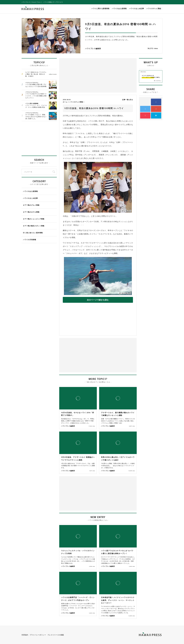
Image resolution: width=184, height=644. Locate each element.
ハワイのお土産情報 (119, 9)
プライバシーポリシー (38, 635)
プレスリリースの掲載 (56, 635)
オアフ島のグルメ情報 (31, 205)
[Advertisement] (79, 75)
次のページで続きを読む (98, 300)
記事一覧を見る (128, 100)
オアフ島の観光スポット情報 (34, 226)
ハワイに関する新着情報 (100, 9)
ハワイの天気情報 (30, 240)
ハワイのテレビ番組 (154, 9)
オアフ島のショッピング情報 (34, 219)
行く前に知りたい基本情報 (33, 233)
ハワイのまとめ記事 (136, 9)
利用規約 (25, 635)
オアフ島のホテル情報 (31, 212)
